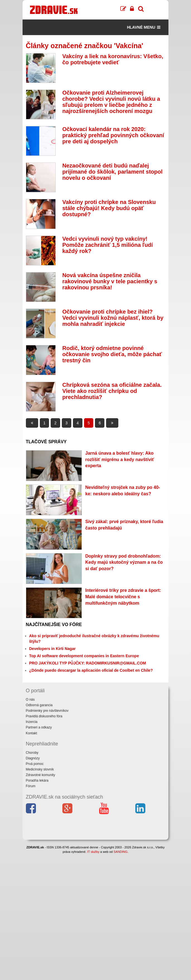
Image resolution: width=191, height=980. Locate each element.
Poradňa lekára (37, 780)
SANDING (121, 852)
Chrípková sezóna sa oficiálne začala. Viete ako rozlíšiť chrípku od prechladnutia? (112, 391)
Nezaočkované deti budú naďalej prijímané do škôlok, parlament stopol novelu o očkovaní (112, 172)
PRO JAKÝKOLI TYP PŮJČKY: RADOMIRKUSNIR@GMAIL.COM (88, 663)
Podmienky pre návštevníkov (47, 711)
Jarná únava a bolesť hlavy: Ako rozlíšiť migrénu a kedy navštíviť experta (120, 460)
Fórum (31, 786)
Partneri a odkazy (39, 727)
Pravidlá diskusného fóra (44, 716)
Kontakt (32, 733)
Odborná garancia (39, 705)
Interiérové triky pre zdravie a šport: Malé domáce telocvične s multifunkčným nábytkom (123, 597)
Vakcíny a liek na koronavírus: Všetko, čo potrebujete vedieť (113, 59)
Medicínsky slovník (40, 769)
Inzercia (32, 722)
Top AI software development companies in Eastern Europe (84, 656)
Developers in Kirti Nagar (52, 649)
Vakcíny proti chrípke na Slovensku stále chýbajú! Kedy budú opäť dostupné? (109, 208)
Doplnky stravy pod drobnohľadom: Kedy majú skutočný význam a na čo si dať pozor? (124, 562)
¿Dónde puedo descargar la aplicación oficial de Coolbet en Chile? (91, 670)
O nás (30, 700)
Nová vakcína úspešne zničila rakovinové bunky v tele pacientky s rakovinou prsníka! (110, 281)
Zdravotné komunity (41, 775)
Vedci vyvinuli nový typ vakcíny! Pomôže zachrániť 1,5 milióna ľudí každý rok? (108, 245)
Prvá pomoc (35, 764)
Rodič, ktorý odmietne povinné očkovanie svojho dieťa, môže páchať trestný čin (112, 354)
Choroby (32, 753)
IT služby (93, 852)
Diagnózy (33, 758)
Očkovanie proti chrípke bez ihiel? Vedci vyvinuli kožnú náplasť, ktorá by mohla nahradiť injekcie (113, 318)
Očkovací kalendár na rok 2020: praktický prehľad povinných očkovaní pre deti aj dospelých (113, 135)
